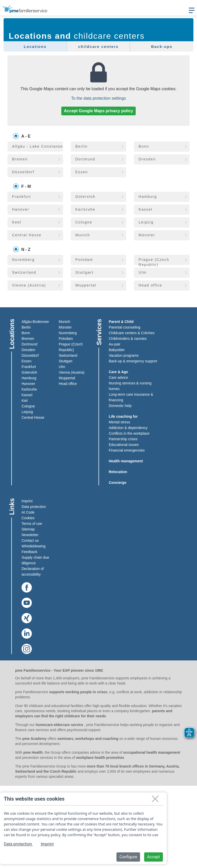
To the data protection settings (98, 98)
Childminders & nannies (128, 338)
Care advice (118, 377)
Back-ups (162, 47)
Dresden (28, 350)
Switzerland (68, 355)
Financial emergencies (127, 450)
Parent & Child (121, 321)
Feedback (29, 552)
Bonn (26, 333)
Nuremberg (68, 333)
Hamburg (29, 378)
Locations (35, 47)
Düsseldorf (30, 355)
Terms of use (32, 523)
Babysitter (117, 350)
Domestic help (120, 405)
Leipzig (27, 412)
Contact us (30, 540)
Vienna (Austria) (72, 372)
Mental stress (119, 422)
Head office (68, 383)
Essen (27, 361)
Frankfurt (29, 366)
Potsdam (66, 338)
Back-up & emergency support (133, 361)
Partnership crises (123, 439)
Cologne (28, 406)
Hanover (28, 383)
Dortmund (29, 344)
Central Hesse (33, 417)
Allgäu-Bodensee (35, 321)
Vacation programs (124, 355)
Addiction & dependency (128, 427)
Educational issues (124, 444)
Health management (126, 461)
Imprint (27, 501)
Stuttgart (66, 361)
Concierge (117, 482)
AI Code (28, 512)
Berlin (26, 327)
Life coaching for (123, 416)
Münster (65, 327)
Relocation (118, 472)
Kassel (27, 395)
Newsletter (30, 535)
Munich (65, 321)
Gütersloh (29, 372)
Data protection (34, 506)
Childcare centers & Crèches (132, 333)
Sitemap (28, 529)
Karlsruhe (29, 389)
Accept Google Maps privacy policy (98, 111)
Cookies (28, 518)
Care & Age (118, 372)
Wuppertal (67, 378)
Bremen (28, 338)
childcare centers (98, 47)
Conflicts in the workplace (129, 433)
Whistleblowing (33, 546)
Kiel (24, 400)
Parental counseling (125, 327)
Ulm (62, 366)
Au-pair (115, 344)
